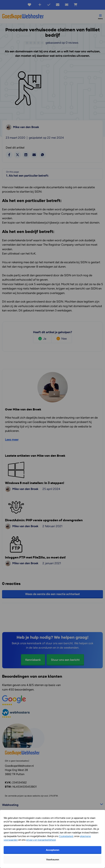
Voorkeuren (53, 860)
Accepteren (53, 850)
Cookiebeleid (66, 836)
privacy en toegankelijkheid (41, 840)
